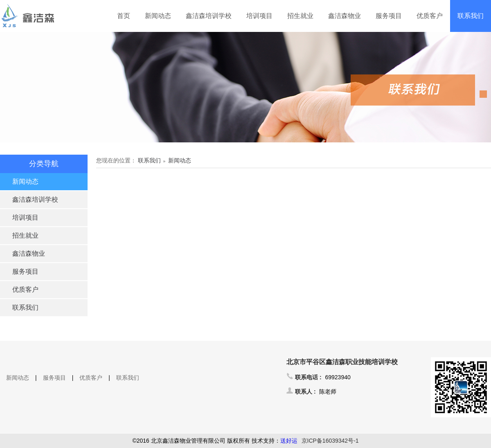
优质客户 (430, 16)
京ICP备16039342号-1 (330, 441)
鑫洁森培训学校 (209, 16)
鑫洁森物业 (345, 16)
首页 (124, 16)
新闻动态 (158, 16)
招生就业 (300, 16)
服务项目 (389, 16)
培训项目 (259, 16)
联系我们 (471, 16)
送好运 (289, 441)
